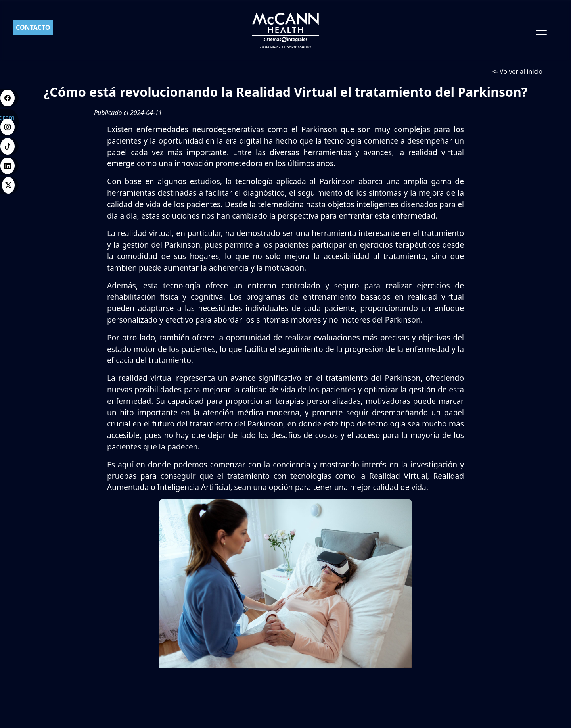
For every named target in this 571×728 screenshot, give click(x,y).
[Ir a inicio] (286, 31)
